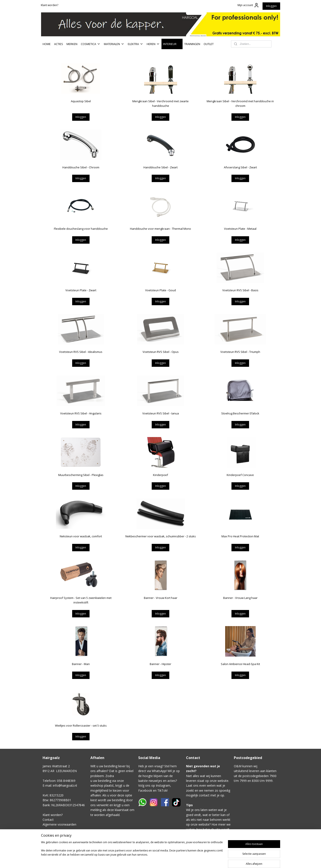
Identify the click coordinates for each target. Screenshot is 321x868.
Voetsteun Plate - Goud (160, 290)
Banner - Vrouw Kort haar (160, 598)
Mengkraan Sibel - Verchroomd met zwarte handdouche (160, 103)
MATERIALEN (114, 44)
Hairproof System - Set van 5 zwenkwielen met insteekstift (81, 600)
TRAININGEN (192, 44)
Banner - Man (81, 664)
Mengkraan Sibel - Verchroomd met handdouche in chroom (240, 103)
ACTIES (59, 44)
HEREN (153, 44)
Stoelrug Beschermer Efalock (240, 413)
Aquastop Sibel (81, 101)
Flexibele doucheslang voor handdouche (81, 229)
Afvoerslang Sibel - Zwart (240, 167)
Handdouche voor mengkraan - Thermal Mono (160, 229)
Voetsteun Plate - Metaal (240, 229)
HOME (47, 44)
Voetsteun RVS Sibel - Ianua (160, 413)
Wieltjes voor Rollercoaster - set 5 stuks (81, 726)
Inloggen (271, 6)
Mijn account (248, 5)
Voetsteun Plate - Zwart (81, 290)
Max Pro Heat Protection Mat (240, 536)
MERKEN (72, 44)
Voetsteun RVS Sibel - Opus (160, 352)
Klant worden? (50, 5)
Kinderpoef (160, 475)
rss (195, 860)
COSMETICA (91, 44)
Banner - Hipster (160, 664)
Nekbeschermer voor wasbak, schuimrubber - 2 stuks (160, 536)
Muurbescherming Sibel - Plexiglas (81, 475)
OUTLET (209, 44)
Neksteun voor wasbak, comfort (81, 536)
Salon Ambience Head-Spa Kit (240, 664)
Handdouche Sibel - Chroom (81, 167)
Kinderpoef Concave (240, 475)
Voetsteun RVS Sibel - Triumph (240, 352)
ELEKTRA (136, 44)
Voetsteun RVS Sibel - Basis (240, 290)
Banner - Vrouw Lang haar (240, 598)
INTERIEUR (172, 44)
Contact (48, 820)
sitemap (186, 860)
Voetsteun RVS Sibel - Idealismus (81, 352)
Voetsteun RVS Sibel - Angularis (81, 413)
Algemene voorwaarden (59, 824)
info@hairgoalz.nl (65, 785)
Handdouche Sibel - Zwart (160, 167)
